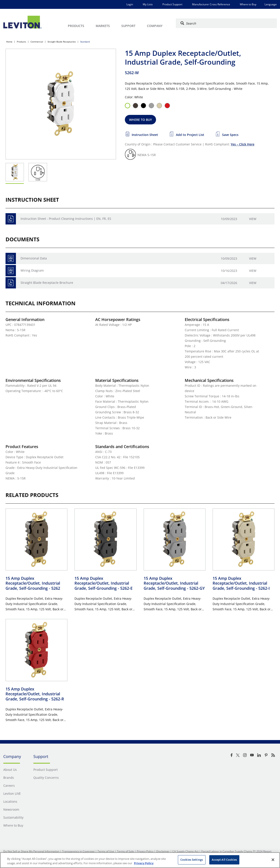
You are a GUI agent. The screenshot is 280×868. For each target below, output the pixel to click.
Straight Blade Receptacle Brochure (47, 283)
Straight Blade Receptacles (62, 42)
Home (9, 42)
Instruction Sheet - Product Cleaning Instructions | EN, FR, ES (66, 219)
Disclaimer (163, 851)
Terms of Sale (125, 851)
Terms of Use (106, 851)
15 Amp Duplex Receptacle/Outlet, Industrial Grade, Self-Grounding (33, 583)
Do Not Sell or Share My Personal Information (31, 851)
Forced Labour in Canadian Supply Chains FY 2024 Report (236, 851)
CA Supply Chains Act (185, 851)
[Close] (273, 860)
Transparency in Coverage (78, 851)
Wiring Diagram (32, 270)
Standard (85, 42)
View (253, 219)
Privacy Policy (145, 851)
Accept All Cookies (224, 860)
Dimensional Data (34, 258)
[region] (140, 860)
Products (21, 42)
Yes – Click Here (243, 144)
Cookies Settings (192, 860)
